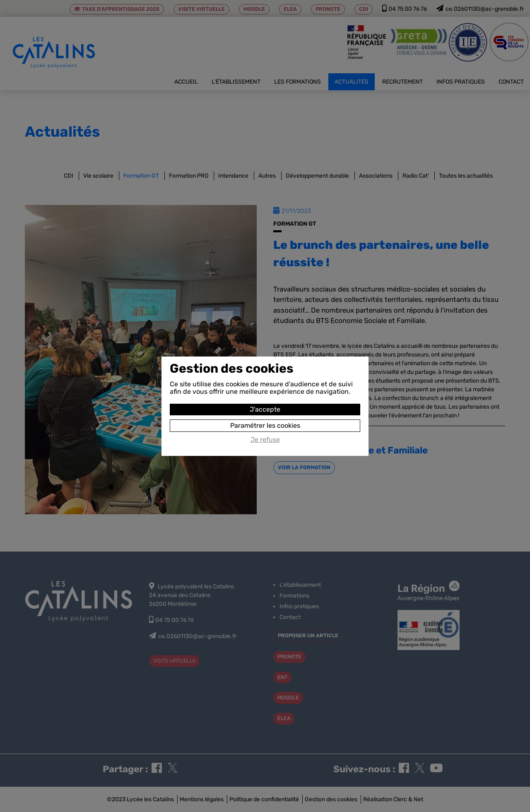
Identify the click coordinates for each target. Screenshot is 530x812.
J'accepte (265, 409)
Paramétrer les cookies (265, 425)
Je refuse (265, 440)
